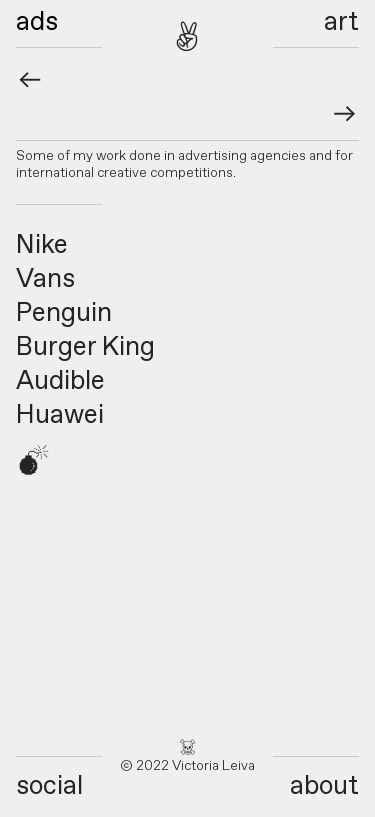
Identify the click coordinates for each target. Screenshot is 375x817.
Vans (45, 280)
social (49, 787)
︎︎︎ (30, 82)
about (324, 787)
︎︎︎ (345, 116)
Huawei (60, 416)
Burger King (85, 348)
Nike (42, 246)
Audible (60, 382)
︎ (187, 40)
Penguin (64, 314)
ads (37, 23)
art (341, 23)
